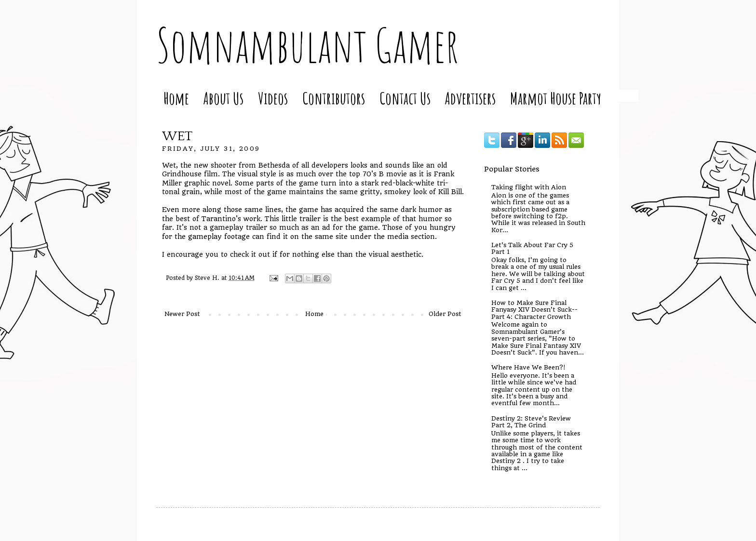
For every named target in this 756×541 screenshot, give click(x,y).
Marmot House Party (556, 98)
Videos (273, 98)
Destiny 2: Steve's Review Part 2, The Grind (531, 422)
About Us (223, 98)
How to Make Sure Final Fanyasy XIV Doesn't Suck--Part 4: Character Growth (534, 310)
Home (176, 98)
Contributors (334, 98)
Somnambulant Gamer (307, 45)
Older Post (445, 314)
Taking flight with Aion (529, 187)
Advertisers (470, 98)
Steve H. (208, 278)
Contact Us (405, 98)
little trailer (301, 219)
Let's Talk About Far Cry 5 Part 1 (532, 248)
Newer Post (182, 314)
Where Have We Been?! (528, 367)
